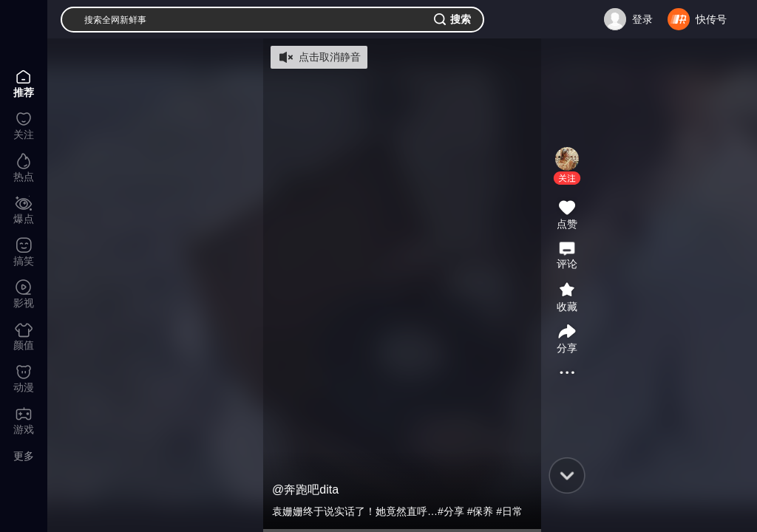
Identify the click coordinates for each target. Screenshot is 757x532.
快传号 (711, 19)
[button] (567, 178)
